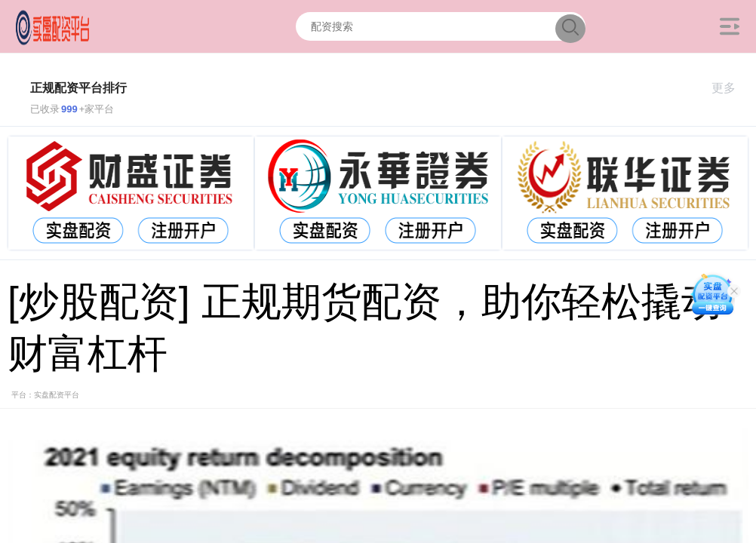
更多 (730, 88)
